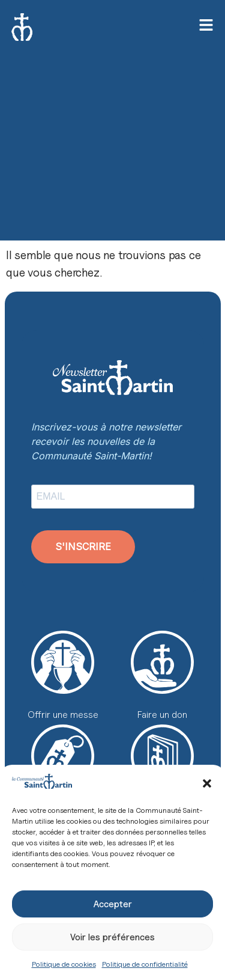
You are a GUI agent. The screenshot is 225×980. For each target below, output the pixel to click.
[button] (207, 783)
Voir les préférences (112, 937)
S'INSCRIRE (83, 547)
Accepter (113, 904)
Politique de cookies (64, 964)
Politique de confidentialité (145, 964)
